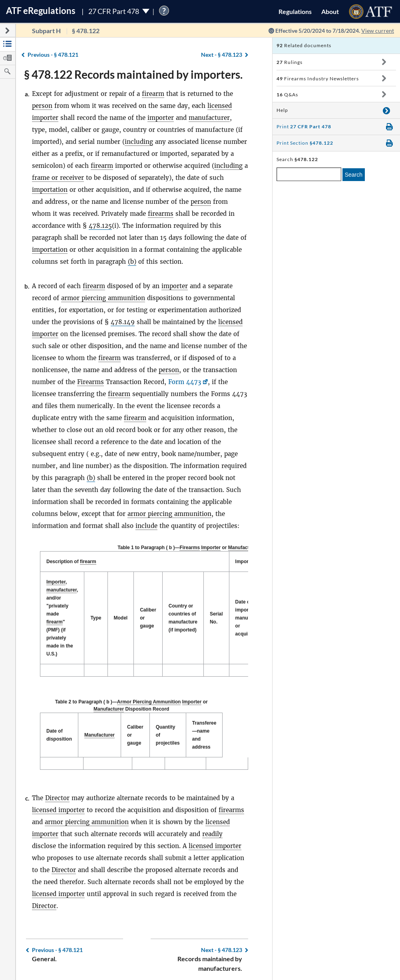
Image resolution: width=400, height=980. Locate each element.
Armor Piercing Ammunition (146, 702)
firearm (153, 94)
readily (212, 826)
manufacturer (209, 118)
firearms (161, 214)
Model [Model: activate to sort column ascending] (121, 618)
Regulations (295, 11)
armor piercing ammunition (103, 298)
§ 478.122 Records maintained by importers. (133, 74)
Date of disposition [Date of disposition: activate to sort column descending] (59, 731)
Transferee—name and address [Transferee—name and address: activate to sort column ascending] (227, 731)
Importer (211, 548)
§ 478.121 (53, 55)
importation (50, 190)
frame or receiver (58, 178)
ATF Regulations (41, 11)
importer (161, 118)
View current (378, 31)
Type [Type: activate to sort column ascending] (96, 618)
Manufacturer (243, 548)
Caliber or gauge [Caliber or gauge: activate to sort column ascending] (148, 618)
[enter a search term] (309, 174)
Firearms (91, 382)
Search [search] (354, 175)
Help (282, 110)
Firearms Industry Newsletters (318, 79)
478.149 (123, 322)
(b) (132, 262)
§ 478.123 (222, 55)
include (146, 526)
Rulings (290, 62)
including (139, 142)
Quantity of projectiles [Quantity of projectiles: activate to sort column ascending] (184, 731)
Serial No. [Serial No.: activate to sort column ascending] (216, 618)
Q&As (287, 95)
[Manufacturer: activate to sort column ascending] (108, 731)
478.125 (100, 226)
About (330, 11)
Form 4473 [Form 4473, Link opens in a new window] (185, 382)
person (42, 106)
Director (57, 790)
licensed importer (58, 802)
